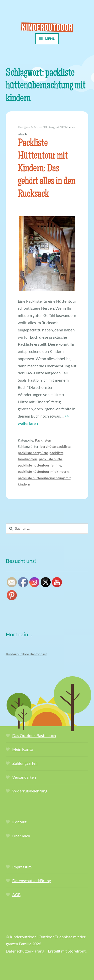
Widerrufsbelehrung (30, 791)
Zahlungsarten (25, 763)
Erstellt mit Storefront (67, 951)
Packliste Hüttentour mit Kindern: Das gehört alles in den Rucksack (46, 169)
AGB (16, 894)
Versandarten (24, 777)
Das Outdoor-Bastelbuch (34, 735)
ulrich (22, 134)
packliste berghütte (33, 453)
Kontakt (19, 822)
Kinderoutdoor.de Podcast (26, 654)
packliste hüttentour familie (39, 465)
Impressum (22, 867)
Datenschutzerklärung (32, 880)
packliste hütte (50, 459)
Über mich (21, 836)
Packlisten (43, 440)
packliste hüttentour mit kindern (43, 471)
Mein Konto (23, 749)
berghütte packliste (55, 446)
